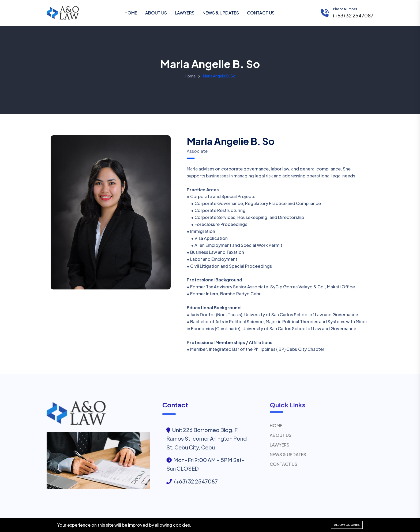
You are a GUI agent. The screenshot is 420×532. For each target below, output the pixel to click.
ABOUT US (156, 13)
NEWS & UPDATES (221, 13)
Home (190, 76)
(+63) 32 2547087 (353, 15)
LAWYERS (185, 13)
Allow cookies (347, 525)
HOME (131, 13)
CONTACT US (261, 13)
